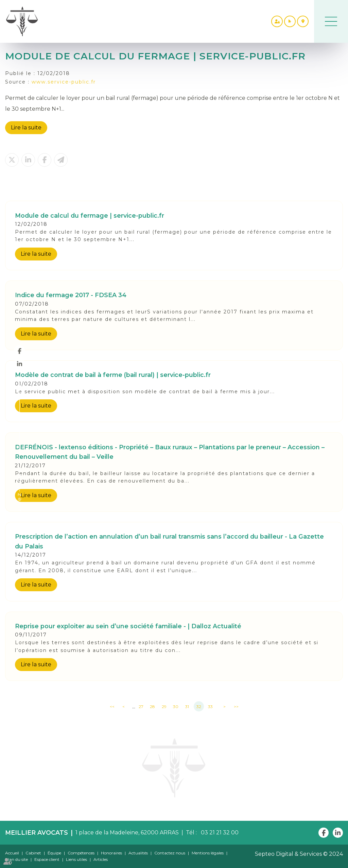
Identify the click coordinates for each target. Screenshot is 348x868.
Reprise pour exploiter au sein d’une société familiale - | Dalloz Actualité (128, 626)
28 (152, 707)
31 (187, 707)
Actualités (138, 853)
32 (199, 707)
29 (164, 707)
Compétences (81, 853)
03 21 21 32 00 (218, 833)
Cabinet (33, 853)
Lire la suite (26, 128)
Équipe (54, 853)
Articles (101, 859)
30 (176, 707)
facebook (19, 351)
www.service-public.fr (64, 82)
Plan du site (16, 859)
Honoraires (111, 853)
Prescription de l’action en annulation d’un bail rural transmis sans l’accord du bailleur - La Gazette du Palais (169, 541)
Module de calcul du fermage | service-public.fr (90, 215)
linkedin (19, 364)
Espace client (47, 859)
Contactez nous (170, 853)
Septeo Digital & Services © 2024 (299, 854)
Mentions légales (208, 853)
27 (141, 707)
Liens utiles (76, 859)
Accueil (12, 853)
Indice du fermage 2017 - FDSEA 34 (71, 295)
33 (210, 707)
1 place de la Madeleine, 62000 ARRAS (127, 833)
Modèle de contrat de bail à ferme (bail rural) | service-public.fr (113, 375)
